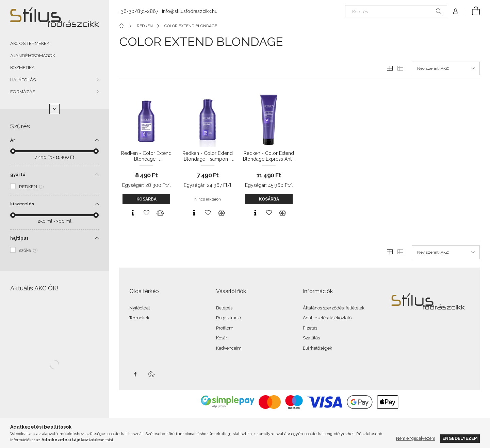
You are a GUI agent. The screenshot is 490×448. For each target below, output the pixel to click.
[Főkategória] (123, 26)
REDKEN (31, 187)
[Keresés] (396, 11)
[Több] (54, 109)
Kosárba (146, 199)
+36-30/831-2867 (139, 11)
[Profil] (456, 11)
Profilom (225, 328)
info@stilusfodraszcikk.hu (190, 11)
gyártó (18, 174)
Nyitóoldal (140, 308)
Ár (13, 140)
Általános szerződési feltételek (334, 308)
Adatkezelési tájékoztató (327, 318)
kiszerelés (22, 204)
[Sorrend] (446, 68)
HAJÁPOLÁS (23, 80)
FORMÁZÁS (23, 92)
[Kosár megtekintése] (472, 11)
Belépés (224, 308)
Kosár (222, 338)
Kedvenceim (229, 348)
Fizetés (310, 328)
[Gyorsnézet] (133, 213)
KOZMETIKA (22, 68)
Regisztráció (228, 318)
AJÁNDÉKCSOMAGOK (33, 56)
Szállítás (311, 338)
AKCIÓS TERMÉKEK (30, 43)
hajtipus (19, 238)
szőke (28, 250)
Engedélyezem (460, 438)
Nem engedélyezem (416, 438)
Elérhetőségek (317, 348)
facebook (135, 374)
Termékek (139, 318)
